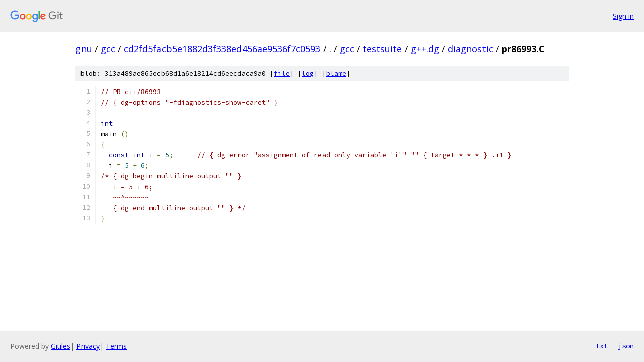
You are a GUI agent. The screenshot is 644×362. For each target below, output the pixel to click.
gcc (108, 49)
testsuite (382, 49)
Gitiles (61, 346)
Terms (116, 346)
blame (336, 74)
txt (602, 346)
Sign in (623, 16)
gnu (84, 49)
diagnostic (470, 49)
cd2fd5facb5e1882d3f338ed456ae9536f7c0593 (222, 49)
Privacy (88, 346)
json (626, 346)
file (282, 74)
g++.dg (425, 49)
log (308, 74)
